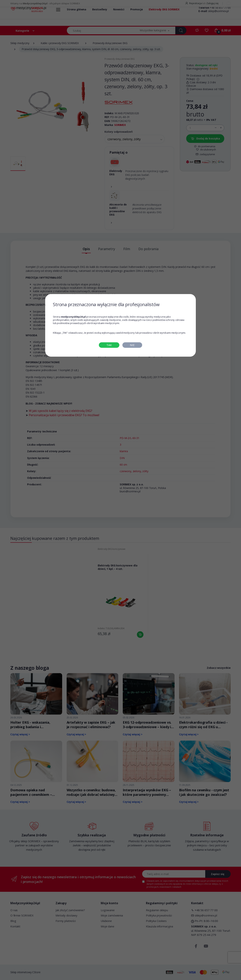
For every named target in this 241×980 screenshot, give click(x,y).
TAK (109, 345)
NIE (132, 345)
